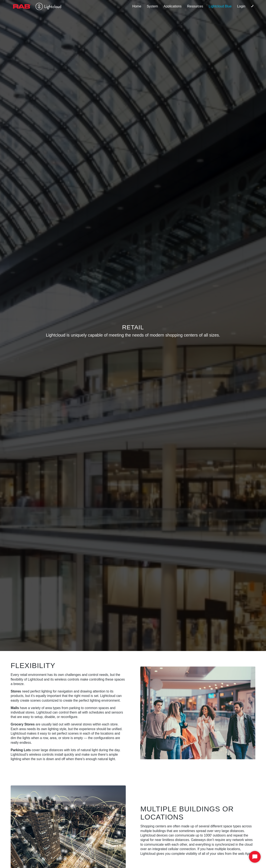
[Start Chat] (255, 857)
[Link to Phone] (252, 6)
